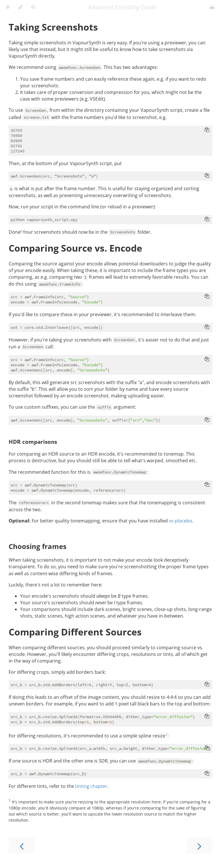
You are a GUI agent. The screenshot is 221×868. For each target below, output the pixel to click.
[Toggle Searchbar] (33, 7)
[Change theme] (20, 7)
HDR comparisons (33, 442)
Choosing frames (38, 546)
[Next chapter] (199, 846)
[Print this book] (212, 7)
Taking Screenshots (53, 27)
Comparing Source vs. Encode (75, 248)
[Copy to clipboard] (207, 130)
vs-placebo (181, 521)
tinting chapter (91, 786)
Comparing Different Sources (75, 632)
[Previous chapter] (22, 846)
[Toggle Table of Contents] (8, 7)
